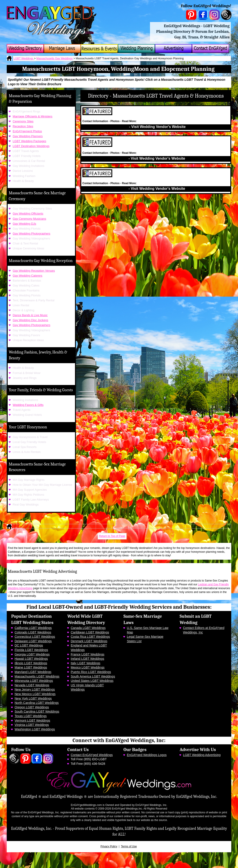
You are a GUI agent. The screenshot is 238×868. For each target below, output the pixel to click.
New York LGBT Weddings (33, 698)
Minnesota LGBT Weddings (34, 681)
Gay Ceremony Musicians (30, 219)
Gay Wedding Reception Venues (34, 271)
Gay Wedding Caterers (28, 276)
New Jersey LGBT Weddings (35, 689)
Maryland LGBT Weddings (33, 672)
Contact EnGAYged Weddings (92, 755)
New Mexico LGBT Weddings (35, 694)
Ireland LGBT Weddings (87, 659)
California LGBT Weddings (33, 628)
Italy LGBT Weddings (86, 663)
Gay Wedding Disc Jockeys (31, 320)
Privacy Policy (109, 846)
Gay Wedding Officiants (28, 214)
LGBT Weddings (24, 58)
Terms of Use (129, 846)
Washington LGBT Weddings (35, 729)
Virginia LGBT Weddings (32, 725)
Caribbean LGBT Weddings (90, 632)
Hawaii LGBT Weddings (31, 659)
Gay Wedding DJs (25, 224)
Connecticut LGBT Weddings (35, 637)
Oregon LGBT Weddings (32, 707)
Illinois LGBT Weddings (31, 663)
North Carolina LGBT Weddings (37, 703)
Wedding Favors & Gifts (28, 405)
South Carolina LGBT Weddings (37, 711)
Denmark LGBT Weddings (89, 641)
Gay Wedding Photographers (32, 234)
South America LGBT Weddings (93, 676)
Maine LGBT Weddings (31, 667)
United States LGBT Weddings (92, 681)
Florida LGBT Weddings (31, 650)
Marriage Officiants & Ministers (33, 116)
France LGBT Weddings (88, 654)
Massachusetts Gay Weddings (55, 58)
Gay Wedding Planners (28, 136)
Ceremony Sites (23, 121)
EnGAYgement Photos (27, 131)
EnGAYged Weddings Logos (147, 755)
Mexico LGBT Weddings (88, 667)
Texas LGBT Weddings (31, 716)
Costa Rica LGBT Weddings (90, 637)
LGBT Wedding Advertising (202, 755)
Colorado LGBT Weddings (33, 632)
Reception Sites (23, 126)
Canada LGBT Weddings (88, 628)
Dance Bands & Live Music (30, 315)
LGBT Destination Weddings (31, 146)
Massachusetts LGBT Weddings (37, 676)
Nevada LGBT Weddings (32, 685)
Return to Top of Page (112, 536)
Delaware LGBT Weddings (33, 641)
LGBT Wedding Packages (30, 141)
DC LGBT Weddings (29, 645)
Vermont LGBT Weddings (32, 720)
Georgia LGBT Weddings (32, 654)
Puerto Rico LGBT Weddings (91, 672)
